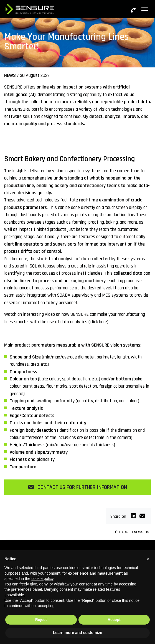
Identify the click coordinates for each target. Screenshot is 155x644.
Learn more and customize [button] (77, 633)
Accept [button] (114, 620)
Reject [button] (41, 620)
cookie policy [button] (42, 579)
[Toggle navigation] (145, 9)
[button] (148, 559)
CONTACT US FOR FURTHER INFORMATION (78, 487)
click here (98, 322)
